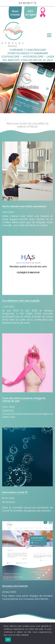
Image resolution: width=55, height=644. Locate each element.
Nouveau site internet (15, 586)
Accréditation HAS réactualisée (21, 301)
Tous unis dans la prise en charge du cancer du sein (24, 400)
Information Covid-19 (15, 492)
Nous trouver (15, 13)
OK (8, 640)
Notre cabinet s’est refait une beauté (24, 206)
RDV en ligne (31, 13)
